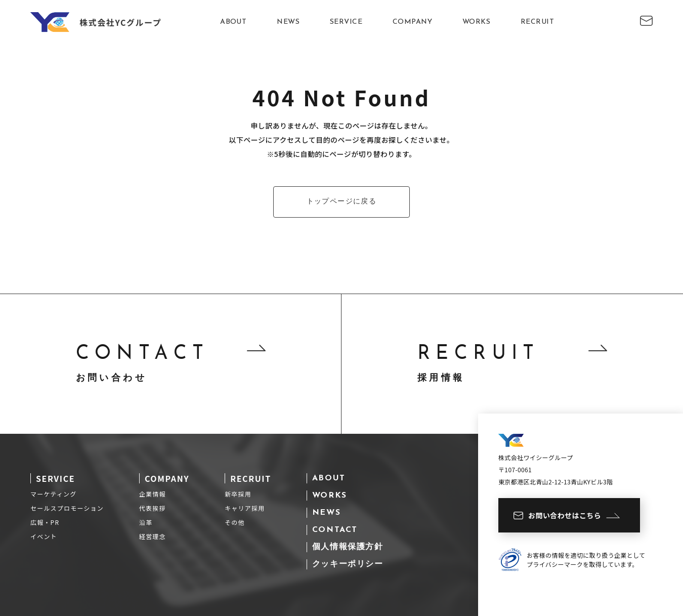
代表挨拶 (153, 508)
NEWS (288, 22)
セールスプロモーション (67, 508)
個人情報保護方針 (348, 547)
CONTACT (335, 530)
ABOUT (233, 22)
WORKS (476, 22)
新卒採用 (238, 494)
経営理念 (153, 536)
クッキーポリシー (348, 564)
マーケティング (53, 494)
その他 (235, 522)
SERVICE (346, 22)
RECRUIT (537, 22)
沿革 (146, 522)
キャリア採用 (245, 508)
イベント (44, 536)
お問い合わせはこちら (567, 515)
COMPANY (412, 22)
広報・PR (45, 522)
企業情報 (153, 494)
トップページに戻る (342, 202)
